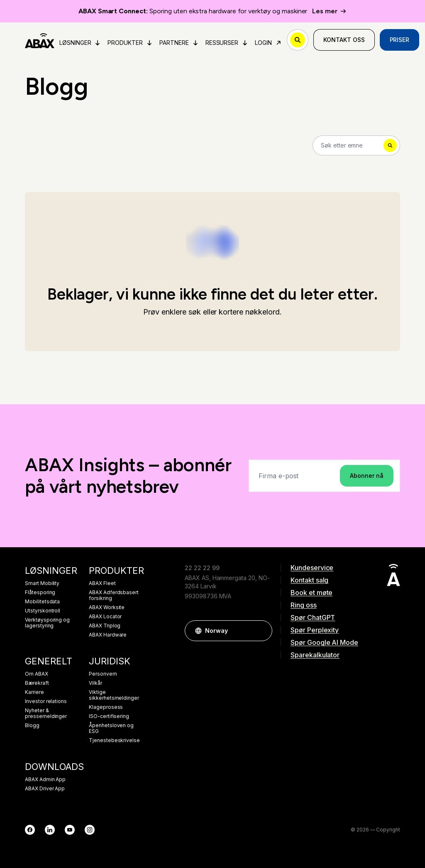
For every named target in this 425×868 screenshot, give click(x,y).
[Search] (356, 145)
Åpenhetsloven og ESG (111, 728)
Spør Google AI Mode (324, 642)
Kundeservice (312, 568)
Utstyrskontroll (43, 611)
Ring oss (304, 605)
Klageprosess (106, 707)
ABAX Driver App (45, 789)
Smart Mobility (42, 583)
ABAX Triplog (105, 626)
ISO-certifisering (109, 716)
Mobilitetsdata (42, 602)
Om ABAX (37, 674)
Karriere (34, 692)
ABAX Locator (105, 617)
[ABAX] (40, 40)
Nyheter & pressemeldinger (46, 713)
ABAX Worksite (107, 607)
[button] (262, 631)
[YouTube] (70, 830)
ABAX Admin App (45, 779)
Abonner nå (367, 476)
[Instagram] (90, 830)
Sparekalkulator (315, 655)
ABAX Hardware (108, 635)
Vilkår (95, 683)
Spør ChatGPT (313, 617)
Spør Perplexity (315, 630)
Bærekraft (37, 683)
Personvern (103, 674)
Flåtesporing (40, 593)
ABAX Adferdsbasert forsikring (114, 595)
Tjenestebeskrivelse (114, 740)
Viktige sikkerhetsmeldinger (114, 695)
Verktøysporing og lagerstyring (47, 623)
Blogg (32, 725)
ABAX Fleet (102, 583)
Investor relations (46, 701)
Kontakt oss (344, 40)
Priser (400, 40)
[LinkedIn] (50, 830)
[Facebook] (30, 830)
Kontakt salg (309, 580)
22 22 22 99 (202, 568)
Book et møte (311, 593)
